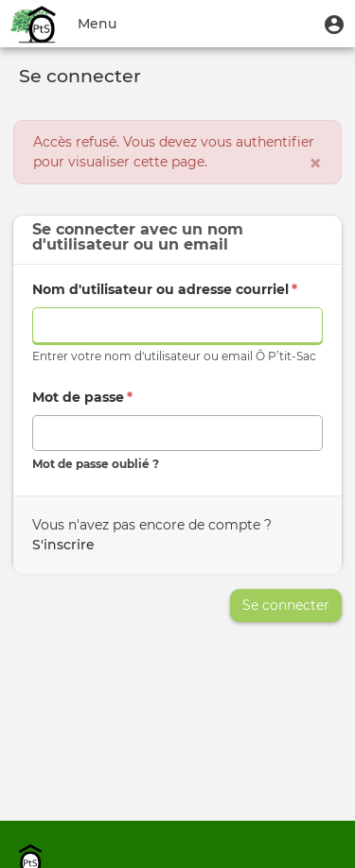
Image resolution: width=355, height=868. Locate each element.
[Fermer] (315, 164)
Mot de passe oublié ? (96, 464)
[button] (334, 24)
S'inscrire (63, 545)
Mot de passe (82, 397)
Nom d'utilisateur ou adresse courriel (165, 289)
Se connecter (286, 605)
